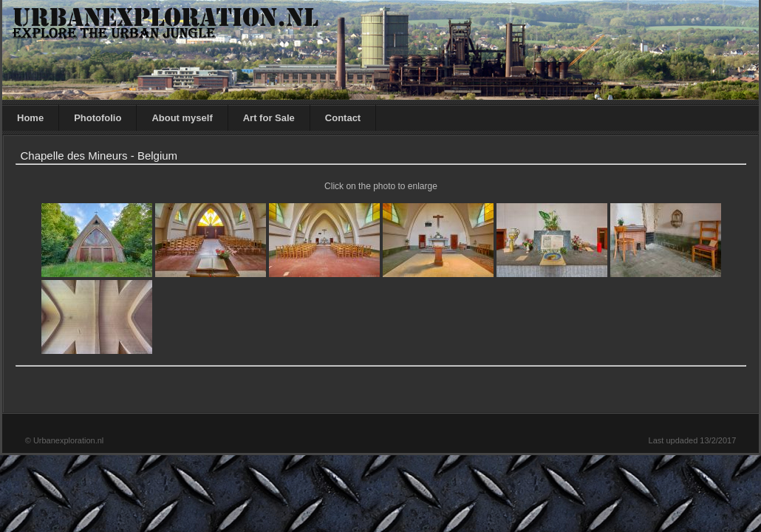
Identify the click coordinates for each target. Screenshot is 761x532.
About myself (182, 118)
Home (30, 118)
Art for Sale (269, 118)
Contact (343, 118)
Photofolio (98, 118)
